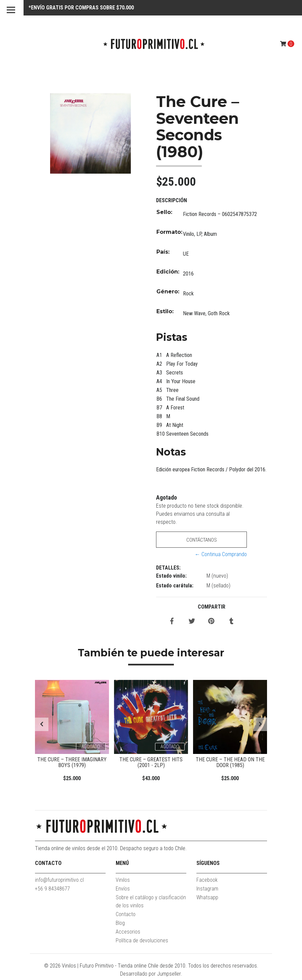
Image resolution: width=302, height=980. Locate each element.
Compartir (212, 607)
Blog (120, 925)
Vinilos (123, 882)
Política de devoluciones (142, 942)
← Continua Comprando (221, 554)
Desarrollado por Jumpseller (150, 976)
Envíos (123, 891)
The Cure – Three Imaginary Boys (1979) (72, 763)
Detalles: (168, 568)
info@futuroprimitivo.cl (59, 882)
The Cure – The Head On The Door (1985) (230, 763)
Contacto (126, 916)
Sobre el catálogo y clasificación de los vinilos (151, 903)
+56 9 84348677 (52, 891)
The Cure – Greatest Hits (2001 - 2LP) (151, 763)
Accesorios (128, 934)
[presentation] (42, 725)
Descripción (172, 200)
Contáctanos (202, 540)
